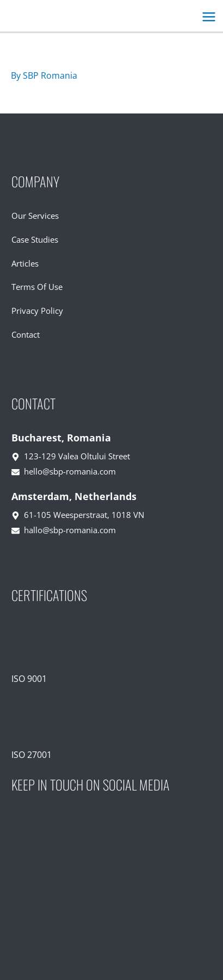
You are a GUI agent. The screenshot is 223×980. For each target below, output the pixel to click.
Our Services (35, 216)
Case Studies (35, 239)
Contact (26, 334)
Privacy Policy (37, 311)
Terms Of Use (37, 287)
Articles (25, 263)
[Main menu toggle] (209, 17)
